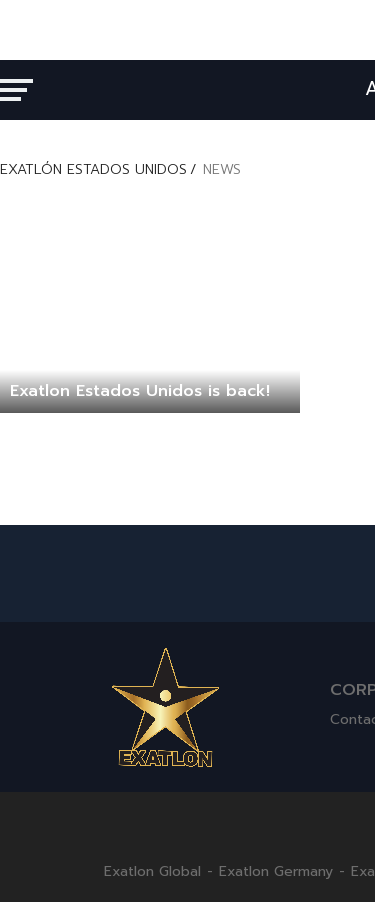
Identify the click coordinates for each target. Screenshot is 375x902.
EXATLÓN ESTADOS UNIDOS (93, 169)
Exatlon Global (152, 872)
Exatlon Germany (276, 872)
